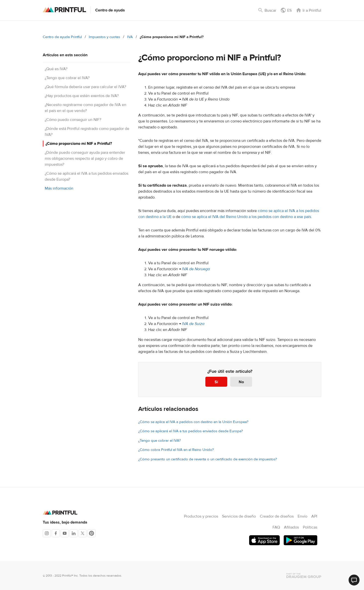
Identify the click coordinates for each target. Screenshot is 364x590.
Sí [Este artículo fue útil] (216, 382)
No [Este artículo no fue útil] (241, 382)
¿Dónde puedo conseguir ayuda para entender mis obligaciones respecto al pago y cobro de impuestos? (85, 159)
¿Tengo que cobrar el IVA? (67, 78)
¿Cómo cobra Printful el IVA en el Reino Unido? (176, 450)
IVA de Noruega (196, 269)
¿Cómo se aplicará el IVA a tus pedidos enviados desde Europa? (191, 431)
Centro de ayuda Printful (62, 37)
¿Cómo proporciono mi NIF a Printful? (79, 144)
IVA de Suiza (193, 324)
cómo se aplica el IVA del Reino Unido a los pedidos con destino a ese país (246, 217)
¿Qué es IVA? (56, 69)
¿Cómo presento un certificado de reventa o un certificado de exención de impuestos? (208, 459)
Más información (59, 188)
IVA (130, 37)
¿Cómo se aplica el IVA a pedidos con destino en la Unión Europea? (193, 422)
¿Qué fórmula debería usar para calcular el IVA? (85, 87)
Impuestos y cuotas (104, 37)
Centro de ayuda (110, 10)
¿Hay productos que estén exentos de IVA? (82, 96)
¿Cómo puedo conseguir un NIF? (73, 120)
